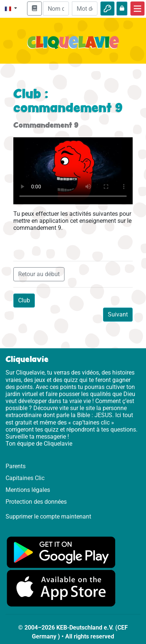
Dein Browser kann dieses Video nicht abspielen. (73, 171)
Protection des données (36, 502)
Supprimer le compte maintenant (48, 516)
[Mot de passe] (85, 9)
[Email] (56, 9)
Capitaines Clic (25, 478)
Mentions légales (28, 490)
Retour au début (39, 274)
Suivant (118, 314)
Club (24, 300)
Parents (16, 466)
